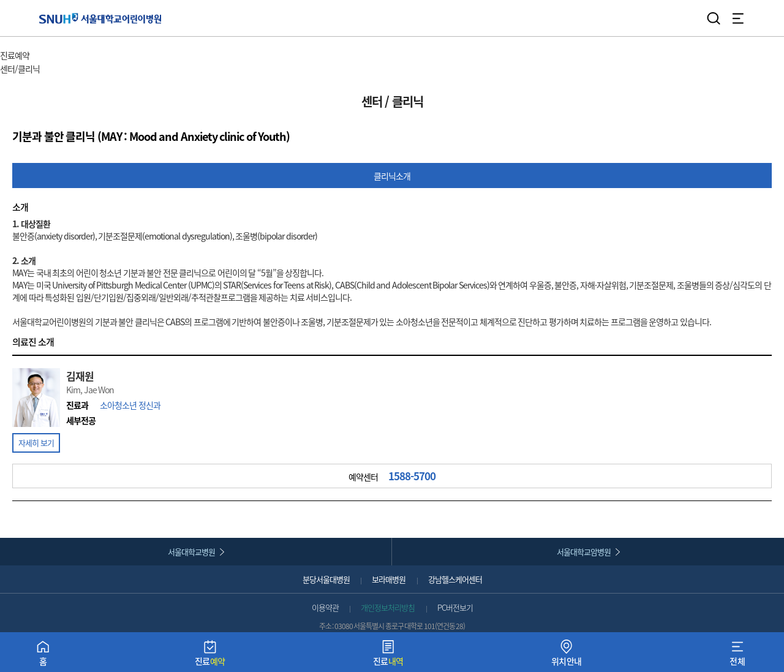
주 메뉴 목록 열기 (61, 57)
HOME (11, 43)
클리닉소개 (392, 176)
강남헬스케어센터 (455, 579)
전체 (737, 656)
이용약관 (325, 607)
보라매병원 (389, 579)
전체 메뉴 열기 (738, 18)
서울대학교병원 (191, 552)
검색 (714, 18)
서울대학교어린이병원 (100, 18)
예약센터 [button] (392, 476)
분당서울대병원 (326, 579)
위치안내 (567, 656)
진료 (210, 656)
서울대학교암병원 (584, 552)
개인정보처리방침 (388, 607)
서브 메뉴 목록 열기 (75, 70)
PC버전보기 (455, 607)
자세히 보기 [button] (36, 443)
